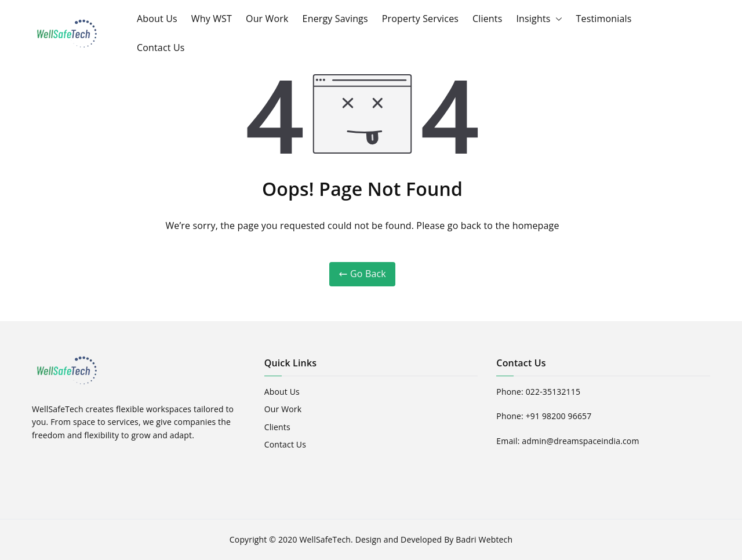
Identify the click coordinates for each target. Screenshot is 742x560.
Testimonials (604, 19)
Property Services (420, 19)
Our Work (267, 19)
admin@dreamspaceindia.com (580, 441)
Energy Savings (335, 19)
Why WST (212, 19)
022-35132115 (553, 392)
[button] (556, 19)
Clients (487, 19)
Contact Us (161, 48)
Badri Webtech (484, 539)
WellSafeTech (325, 539)
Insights (539, 19)
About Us (157, 19)
